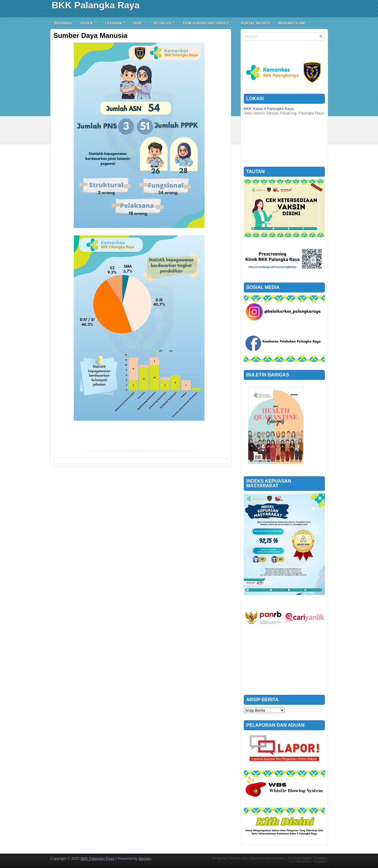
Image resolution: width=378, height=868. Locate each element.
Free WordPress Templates (308, 862)
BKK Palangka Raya (96, 5)
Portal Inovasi (255, 23)
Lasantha (278, 858)
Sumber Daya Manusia (91, 36)
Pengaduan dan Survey (210, 21)
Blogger (145, 859)
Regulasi (166, 21)
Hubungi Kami (292, 23)
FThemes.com (237, 858)
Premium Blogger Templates (308, 858)
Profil (91, 21)
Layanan (117, 21)
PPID (141, 21)
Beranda (63, 23)
